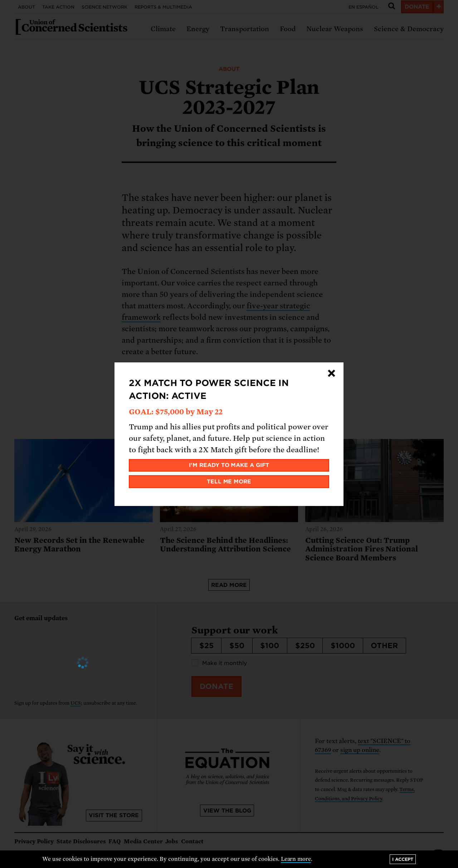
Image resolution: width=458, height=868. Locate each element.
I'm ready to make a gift (229, 465)
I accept (403, 859)
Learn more (296, 859)
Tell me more (229, 482)
